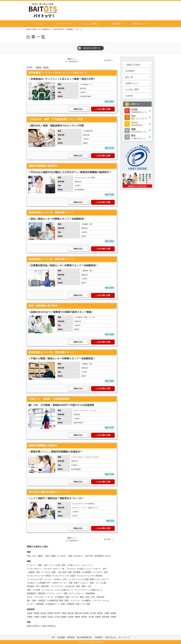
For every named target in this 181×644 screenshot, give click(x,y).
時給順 (46, 67)
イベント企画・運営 (57, 565)
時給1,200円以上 (34, 626)
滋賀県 (113, 613)
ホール (106, 600)
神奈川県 (78, 613)
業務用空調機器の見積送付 (43, 446)
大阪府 (37, 617)
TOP (53, 637)
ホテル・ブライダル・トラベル (40, 597)
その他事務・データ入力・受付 (95, 572)
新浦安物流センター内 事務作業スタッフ (51, 213)
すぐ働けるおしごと (137, 137)
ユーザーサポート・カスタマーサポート (44, 569)
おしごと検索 (90, 24)
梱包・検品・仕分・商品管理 (92, 597)
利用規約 (71, 637)
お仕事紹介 (130, 71)
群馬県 (50, 613)
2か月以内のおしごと (137, 130)
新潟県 (86, 613)
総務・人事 (56, 572)
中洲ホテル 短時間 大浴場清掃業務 (49, 399)
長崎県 (77, 617)
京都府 (30, 617)
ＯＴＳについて (65, 24)
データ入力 (46, 572)
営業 (71, 583)
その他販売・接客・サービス (67, 597)
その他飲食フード (52, 604)
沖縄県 (113, 617)
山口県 (57, 617)
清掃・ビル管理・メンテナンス (40, 590)
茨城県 (37, 613)
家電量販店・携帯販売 (36, 593)
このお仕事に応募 (103, 109)
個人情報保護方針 (85, 637)
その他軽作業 (52, 600)
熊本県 (84, 617)
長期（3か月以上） (76, 556)
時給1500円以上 (137, 124)
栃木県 (43, 613)
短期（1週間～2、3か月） (56, 556)
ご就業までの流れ (133, 65)
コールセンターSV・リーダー (39, 579)
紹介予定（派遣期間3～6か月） (99, 556)
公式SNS (116, 24)
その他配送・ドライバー (91, 600)
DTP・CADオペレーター (57, 583)
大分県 (91, 617)
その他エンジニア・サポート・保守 (92, 569)
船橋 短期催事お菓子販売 (43, 306)
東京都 (71, 613)
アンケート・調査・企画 (37, 565)
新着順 (39, 67)
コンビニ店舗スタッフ (64, 590)
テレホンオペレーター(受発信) (89, 576)
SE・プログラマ (69, 569)
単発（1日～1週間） (35, 556)
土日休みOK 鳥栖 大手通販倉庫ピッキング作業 (56, 119)
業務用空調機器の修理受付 (43, 166)
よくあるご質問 (132, 89)
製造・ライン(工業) (98, 583)
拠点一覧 (129, 77)
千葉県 (64, 613)
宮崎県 (98, 617)
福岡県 (64, 617)
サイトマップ (124, 637)
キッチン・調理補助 (35, 604)
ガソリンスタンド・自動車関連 (82, 593)
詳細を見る (78, 109)
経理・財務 (67, 572)
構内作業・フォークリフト (52, 586)
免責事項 (99, 637)
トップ (39, 24)
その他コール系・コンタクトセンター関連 (71, 579)
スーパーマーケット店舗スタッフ (88, 590)
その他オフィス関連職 (36, 583)
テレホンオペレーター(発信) (64, 576)
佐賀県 (71, 617)
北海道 (30, 613)
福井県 (100, 613)
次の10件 (107, 60)
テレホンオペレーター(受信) (39, 576)
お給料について (132, 83)
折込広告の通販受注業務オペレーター (49, 492)
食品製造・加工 (33, 586)
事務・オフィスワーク (137, 117)
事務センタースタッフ (99, 579)
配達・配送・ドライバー (70, 600)
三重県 (107, 613)
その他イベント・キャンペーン (80, 565)
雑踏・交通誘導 (68, 604)
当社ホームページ (142, 24)
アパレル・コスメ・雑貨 (57, 593)
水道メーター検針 (83, 604)
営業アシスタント (81, 583)
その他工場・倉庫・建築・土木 (78, 586)
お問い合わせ (111, 637)
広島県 (50, 617)
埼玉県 (57, 613)
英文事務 (77, 572)
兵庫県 (43, 617)
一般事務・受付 (33, 572)
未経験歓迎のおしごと (137, 111)
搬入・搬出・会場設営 (36, 600)
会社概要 (61, 637)
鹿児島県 (106, 617)
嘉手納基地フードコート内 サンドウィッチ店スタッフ (58, 73)
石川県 (93, 613)
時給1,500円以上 (49, 626)
